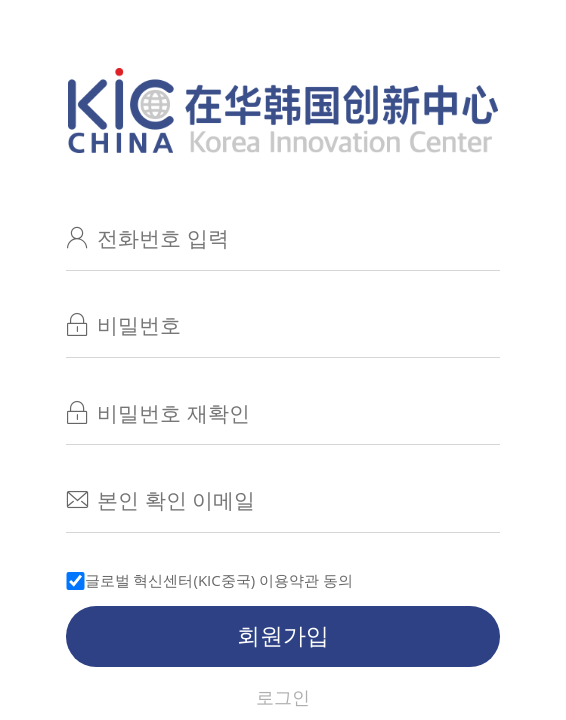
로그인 (283, 697)
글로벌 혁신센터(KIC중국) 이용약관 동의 (219, 580)
